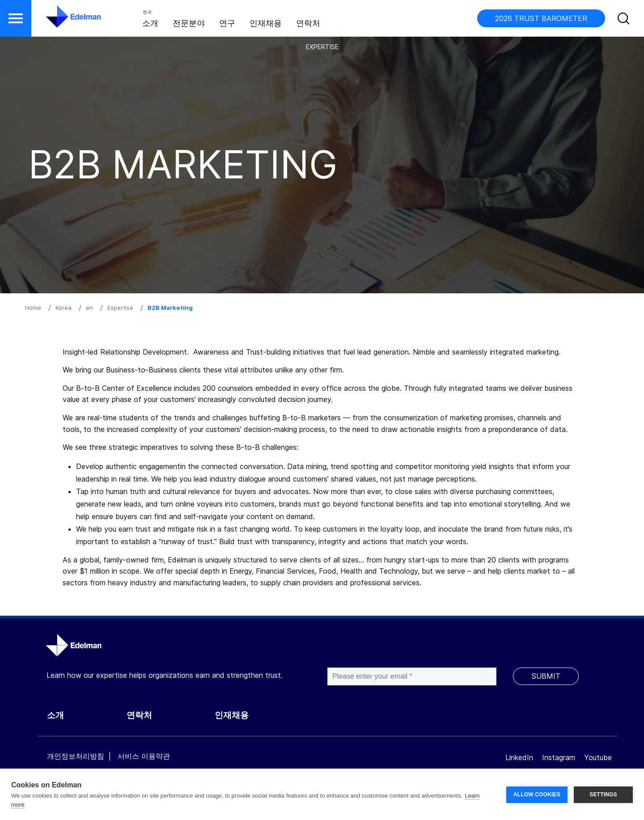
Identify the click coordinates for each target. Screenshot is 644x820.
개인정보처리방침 (76, 756)
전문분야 (189, 23)
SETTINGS (603, 795)
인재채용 (266, 23)
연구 (227, 23)
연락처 (308, 23)
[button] (16, 18)
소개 (150, 23)
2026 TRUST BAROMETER (541, 18)
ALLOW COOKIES (537, 795)
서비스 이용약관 (144, 756)
